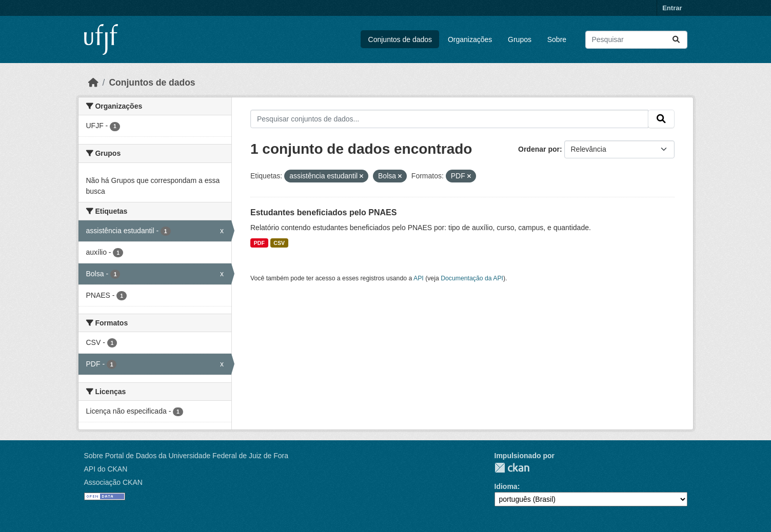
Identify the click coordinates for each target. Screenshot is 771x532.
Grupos (520, 39)
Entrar (672, 8)
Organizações (470, 39)
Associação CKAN (113, 482)
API (419, 278)
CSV (279, 243)
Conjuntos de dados (400, 39)
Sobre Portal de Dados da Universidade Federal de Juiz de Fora (186, 456)
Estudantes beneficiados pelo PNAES (323, 212)
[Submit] (676, 40)
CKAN (512, 468)
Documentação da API (472, 278)
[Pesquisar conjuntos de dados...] (636, 40)
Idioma (506, 486)
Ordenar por (539, 149)
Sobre (557, 39)
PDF (259, 243)
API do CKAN (106, 469)
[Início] (93, 83)
